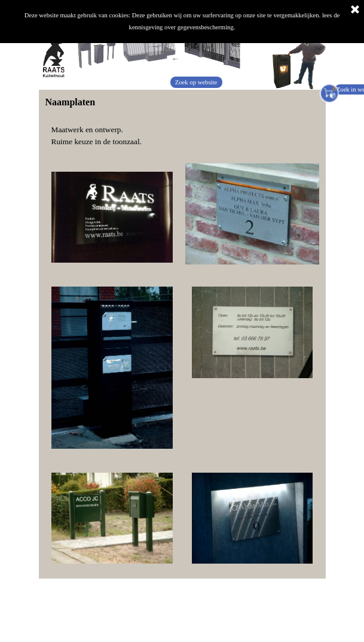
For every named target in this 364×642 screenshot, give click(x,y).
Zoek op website (196, 82)
